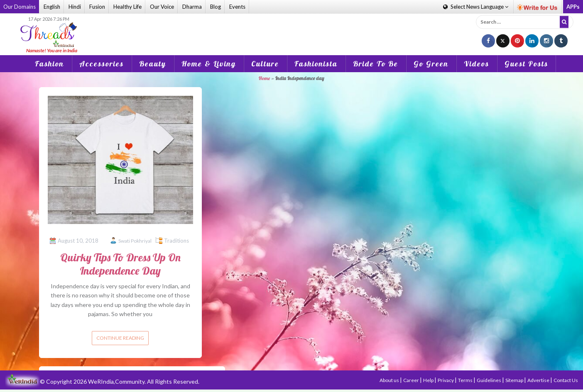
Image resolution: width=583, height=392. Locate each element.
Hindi (75, 7)
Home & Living (209, 64)
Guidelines (489, 380)
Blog (216, 7)
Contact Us (566, 380)
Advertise (539, 380)
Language (476, 7)
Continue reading (120, 338)
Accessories (102, 64)
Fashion (49, 64)
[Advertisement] (291, 29)
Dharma (192, 7)
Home (264, 78)
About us (390, 380)
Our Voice (162, 7)
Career (412, 380)
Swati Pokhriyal (135, 241)
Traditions (176, 241)
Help (429, 380)
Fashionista (316, 64)
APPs (573, 7)
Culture (265, 64)
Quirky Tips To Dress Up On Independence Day (120, 264)
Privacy (446, 380)
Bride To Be (376, 64)
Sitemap (515, 380)
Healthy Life (127, 7)
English (52, 7)
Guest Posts (526, 64)
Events (237, 7)
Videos (476, 64)
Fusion (97, 7)
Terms (466, 380)
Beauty (153, 64)
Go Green (431, 64)
